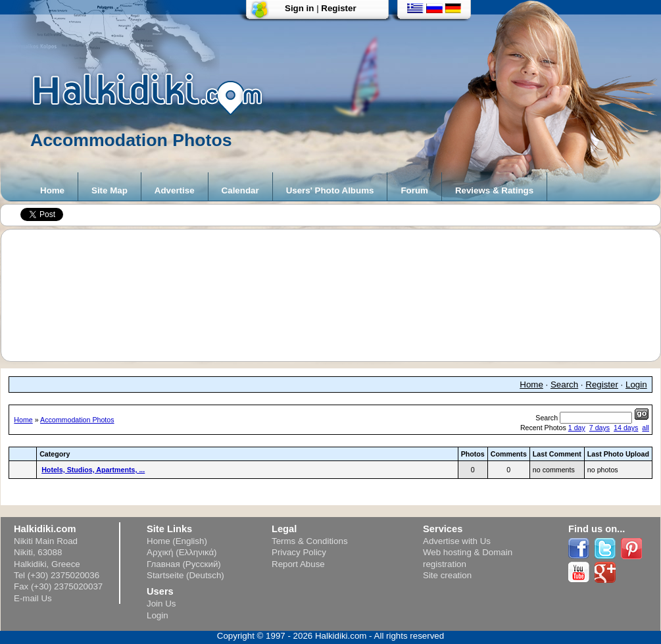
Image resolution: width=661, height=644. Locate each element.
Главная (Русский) (184, 564)
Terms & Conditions (310, 541)
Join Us (161, 604)
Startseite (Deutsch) (185, 575)
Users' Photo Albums (330, 190)
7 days (600, 428)
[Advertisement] (337, 295)
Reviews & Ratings (494, 190)
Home (52, 190)
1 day (577, 428)
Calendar (240, 190)
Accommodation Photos (77, 420)
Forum (414, 190)
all (646, 428)
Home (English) (177, 541)
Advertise (175, 190)
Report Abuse (298, 564)
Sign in (299, 8)
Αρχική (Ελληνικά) (182, 552)
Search (564, 384)
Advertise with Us (457, 541)
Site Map (110, 190)
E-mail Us (33, 598)
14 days (626, 428)
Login (636, 384)
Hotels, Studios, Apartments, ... (93, 470)
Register (338, 8)
